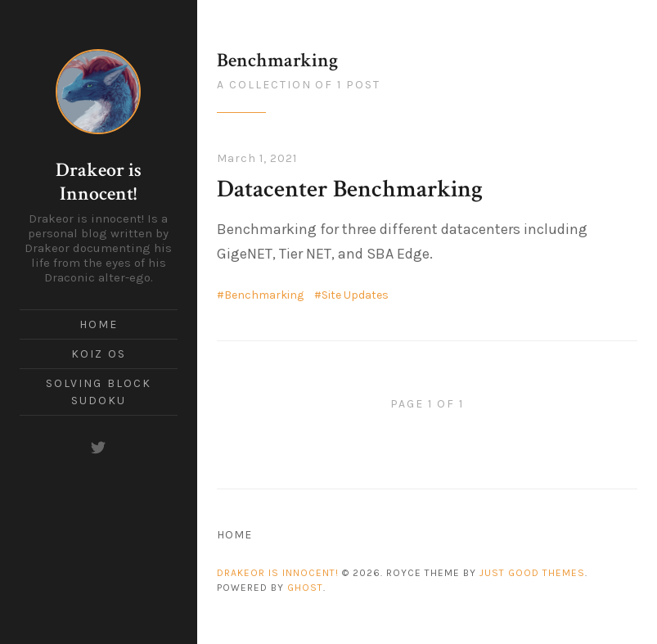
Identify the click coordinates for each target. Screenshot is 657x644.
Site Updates (355, 295)
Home (99, 324)
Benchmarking (264, 295)
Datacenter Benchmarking (350, 189)
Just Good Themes (532, 573)
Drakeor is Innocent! (99, 182)
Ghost (305, 588)
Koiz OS (99, 354)
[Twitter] (98, 448)
